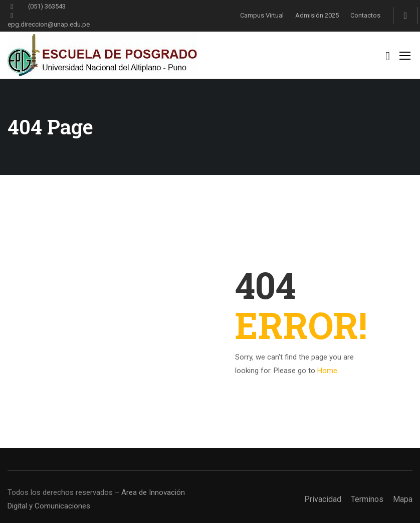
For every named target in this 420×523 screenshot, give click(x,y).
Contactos (365, 15)
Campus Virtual (262, 15)
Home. (328, 371)
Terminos (367, 499)
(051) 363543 (37, 6)
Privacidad (323, 499)
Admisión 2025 (317, 15)
